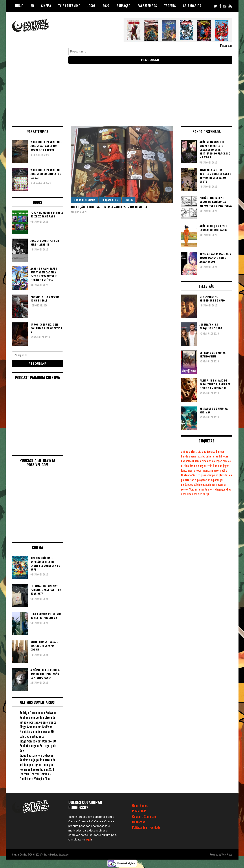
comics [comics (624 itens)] (227, 461)
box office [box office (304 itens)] (186, 461)
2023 (106, 6)
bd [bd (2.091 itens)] (204, 456)
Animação (123, 6)
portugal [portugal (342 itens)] (218, 480)
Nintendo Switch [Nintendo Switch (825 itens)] (191, 475)
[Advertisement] (122, 92)
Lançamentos (110, 200)
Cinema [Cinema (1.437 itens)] (197, 461)
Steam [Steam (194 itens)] (193, 489)
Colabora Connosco (144, 816)
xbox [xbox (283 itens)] (228, 489)
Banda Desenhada (85, 200)
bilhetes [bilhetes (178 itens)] (224, 456)
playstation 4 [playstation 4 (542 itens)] (189, 480)
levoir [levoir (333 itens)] (199, 470)
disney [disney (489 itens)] (200, 466)
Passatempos (147, 6)
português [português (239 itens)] (187, 484)
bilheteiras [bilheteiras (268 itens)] (212, 456)
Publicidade (139, 811)
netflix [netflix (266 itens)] (224, 470)
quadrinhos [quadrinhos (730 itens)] (209, 484)
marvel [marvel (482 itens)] (215, 470)
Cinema (46, 6)
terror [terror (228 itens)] (201, 489)
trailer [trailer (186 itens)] (209, 489)
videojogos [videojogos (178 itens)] (219, 489)
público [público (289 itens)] (198, 484)
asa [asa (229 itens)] (213, 451)
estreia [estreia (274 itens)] (208, 466)
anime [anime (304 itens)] (185, 451)
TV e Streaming (69, 6)
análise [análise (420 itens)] (206, 451)
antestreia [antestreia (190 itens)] (195, 451)
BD (32, 6)
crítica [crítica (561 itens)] (185, 466)
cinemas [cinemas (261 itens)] (207, 461)
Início (19, 6)
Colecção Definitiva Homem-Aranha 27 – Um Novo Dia (109, 207)
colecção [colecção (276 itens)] (217, 461)
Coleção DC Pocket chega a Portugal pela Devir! (38, 746)
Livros (129, 200)
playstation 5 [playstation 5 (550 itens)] (205, 480)
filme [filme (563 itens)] (216, 466)
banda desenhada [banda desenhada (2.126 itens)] (191, 456)
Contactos (139, 822)
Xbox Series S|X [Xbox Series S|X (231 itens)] (201, 494)
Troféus (170, 6)
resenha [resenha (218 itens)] (221, 484)
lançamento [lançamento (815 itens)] (188, 470)
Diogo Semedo (28, 741)
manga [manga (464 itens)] (207, 470)
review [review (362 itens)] (185, 489)
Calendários (192, 6)
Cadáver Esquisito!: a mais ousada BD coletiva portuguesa (37, 731)
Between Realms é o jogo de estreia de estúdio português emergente (38, 717)
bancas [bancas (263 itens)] (220, 451)
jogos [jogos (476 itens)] (226, 466)
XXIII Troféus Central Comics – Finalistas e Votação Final (37, 774)
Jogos (92, 6)
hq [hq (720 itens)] (221, 466)
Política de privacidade (146, 827)
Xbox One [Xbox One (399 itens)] (186, 494)
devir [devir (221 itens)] (192, 466)
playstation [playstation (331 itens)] (225, 475)
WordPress (227, 854)
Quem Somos (140, 805)
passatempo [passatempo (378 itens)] (208, 475)
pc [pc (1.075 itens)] (217, 475)
